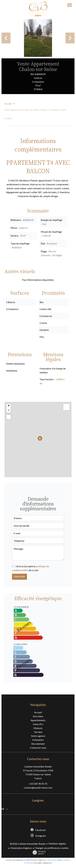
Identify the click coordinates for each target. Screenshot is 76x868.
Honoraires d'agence (21, 848)
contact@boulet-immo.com (38, 788)
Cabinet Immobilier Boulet (38, 766)
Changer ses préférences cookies (52, 848)
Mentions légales (57, 843)
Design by (38, 852)
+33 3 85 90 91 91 (38, 784)
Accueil (8, 104)
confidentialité (51, 860)
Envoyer (20, 577)
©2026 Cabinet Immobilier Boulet (28, 844)
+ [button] (9, 406)
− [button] (9, 410)
